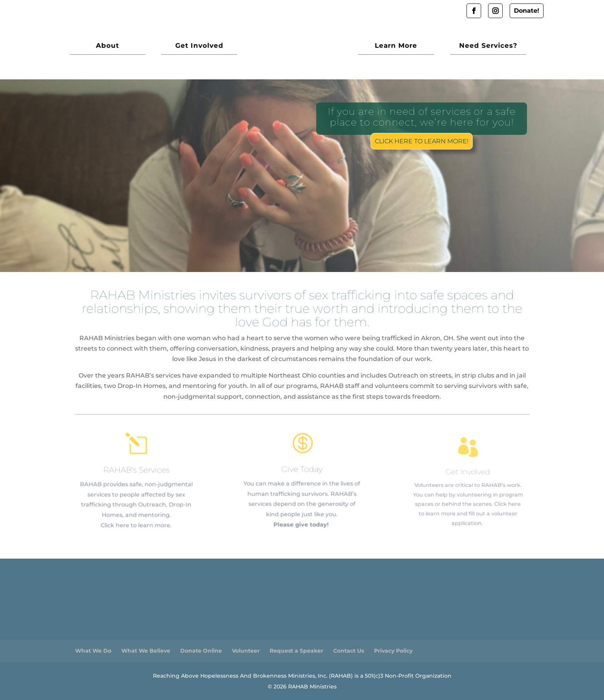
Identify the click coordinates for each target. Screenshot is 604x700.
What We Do (93, 651)
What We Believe (146, 651)
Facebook (474, 11)
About (103, 46)
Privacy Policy (393, 651)
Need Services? (492, 46)
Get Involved (187, 46)
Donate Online (201, 651)
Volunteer (246, 651)
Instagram (495, 11)
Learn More (409, 46)
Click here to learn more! (421, 140)
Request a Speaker (296, 651)
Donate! (527, 11)
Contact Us (349, 651)
